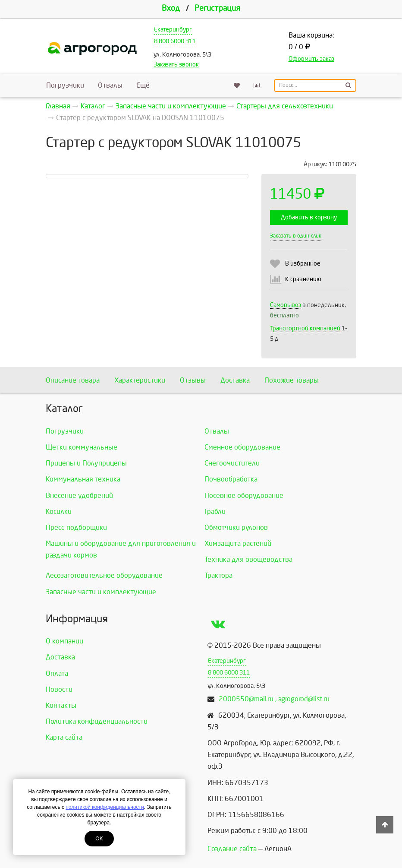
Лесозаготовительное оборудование (104, 575)
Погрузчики (65, 85)
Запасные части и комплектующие (101, 592)
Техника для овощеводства (248, 559)
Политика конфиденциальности (97, 721)
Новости (59, 689)
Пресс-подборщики (76, 527)
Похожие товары (292, 380)
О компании (64, 641)
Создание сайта (232, 849)
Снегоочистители (232, 463)
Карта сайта (64, 737)
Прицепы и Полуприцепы (86, 463)
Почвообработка (231, 479)
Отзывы (193, 380)
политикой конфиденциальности (105, 807)
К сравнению (303, 279)
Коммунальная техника (83, 479)
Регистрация (217, 8)
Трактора (218, 575)
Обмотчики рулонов (236, 527)
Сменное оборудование (242, 447)
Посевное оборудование (244, 496)
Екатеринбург (173, 30)
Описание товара (73, 380)
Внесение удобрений (79, 496)
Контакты (61, 705)
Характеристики (140, 380)
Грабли (215, 512)
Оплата (57, 673)
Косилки (59, 512)
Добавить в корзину (309, 217)
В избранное (303, 264)
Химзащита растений (238, 543)
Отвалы (110, 85)
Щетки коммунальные (82, 447)
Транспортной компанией (305, 328)
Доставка (235, 380)
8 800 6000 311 (175, 41)
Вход (171, 8)
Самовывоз (286, 305)
